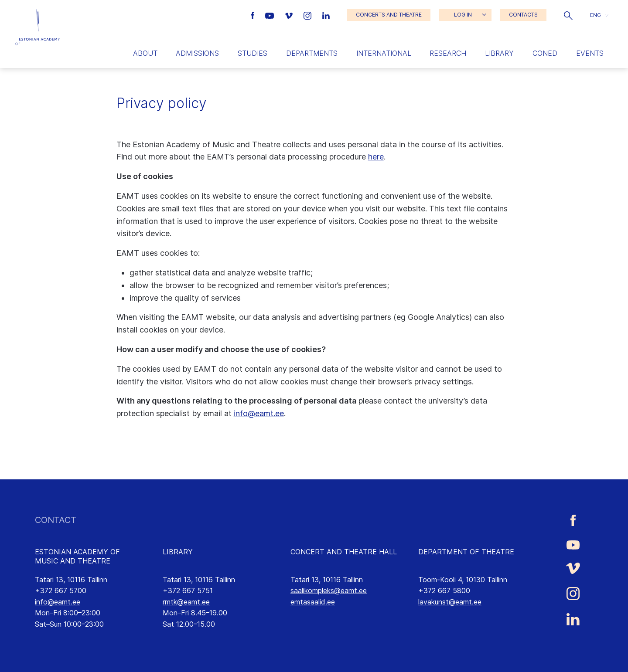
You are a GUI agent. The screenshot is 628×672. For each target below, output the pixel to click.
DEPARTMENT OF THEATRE (466, 552)
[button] (568, 15)
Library (499, 53)
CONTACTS (523, 15)
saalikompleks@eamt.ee (329, 591)
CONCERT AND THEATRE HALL (344, 552)
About (145, 53)
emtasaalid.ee (313, 602)
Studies (253, 53)
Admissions (197, 53)
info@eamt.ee (259, 413)
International (384, 53)
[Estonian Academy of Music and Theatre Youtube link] (271, 15)
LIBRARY (178, 552)
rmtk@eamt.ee (186, 602)
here (376, 157)
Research (448, 53)
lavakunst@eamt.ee (450, 602)
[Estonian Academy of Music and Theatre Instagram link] (309, 15)
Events (590, 53)
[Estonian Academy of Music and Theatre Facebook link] (254, 15)
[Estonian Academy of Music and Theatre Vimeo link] (290, 15)
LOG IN (463, 15)
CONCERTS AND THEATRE (389, 15)
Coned (545, 53)
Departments (312, 53)
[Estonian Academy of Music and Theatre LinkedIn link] (326, 15)
